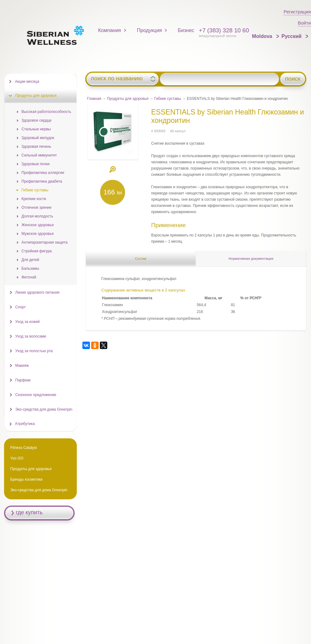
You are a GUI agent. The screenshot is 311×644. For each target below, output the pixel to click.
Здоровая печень (36, 147)
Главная (94, 99)
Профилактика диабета (42, 181)
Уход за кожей (28, 322)
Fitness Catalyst (23, 448)
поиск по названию (117, 78)
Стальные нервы (36, 129)
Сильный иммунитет (39, 155)
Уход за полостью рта (34, 351)
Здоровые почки (35, 164)
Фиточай (29, 277)
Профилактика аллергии (43, 173)
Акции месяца (27, 82)
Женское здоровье (38, 225)
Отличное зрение (37, 208)
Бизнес (186, 30)
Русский (292, 36)
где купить (29, 512)
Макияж (22, 366)
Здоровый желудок (38, 138)
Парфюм (23, 380)
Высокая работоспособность (46, 112)
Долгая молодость (37, 216)
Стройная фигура (37, 251)
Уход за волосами (31, 336)
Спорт (21, 307)
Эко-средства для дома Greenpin (44, 409)
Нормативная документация (251, 259)
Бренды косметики (26, 479)
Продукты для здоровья (128, 99)
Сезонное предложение (36, 395)
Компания (110, 30)
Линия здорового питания (37, 292)
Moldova (263, 36)
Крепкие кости (34, 199)
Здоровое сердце (37, 120)
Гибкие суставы (168, 99)
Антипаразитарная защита (44, 242)
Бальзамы (30, 268)
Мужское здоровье (38, 234)
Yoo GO (17, 458)
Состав (141, 259)
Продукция (149, 30)
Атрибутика (25, 424)
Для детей (30, 260)
